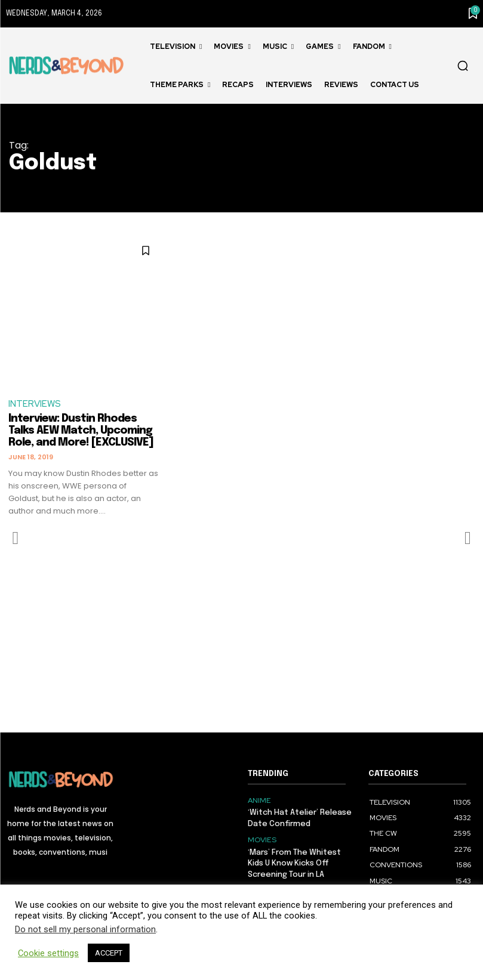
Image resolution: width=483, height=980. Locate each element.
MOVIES (261, 840)
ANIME (259, 800)
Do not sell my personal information (85, 929)
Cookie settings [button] (48, 953)
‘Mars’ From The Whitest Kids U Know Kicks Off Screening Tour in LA (294, 863)
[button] (463, 66)
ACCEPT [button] (109, 953)
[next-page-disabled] (467, 538)
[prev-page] (16, 538)
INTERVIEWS (35, 404)
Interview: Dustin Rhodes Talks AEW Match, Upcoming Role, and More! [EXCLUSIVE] (81, 431)
